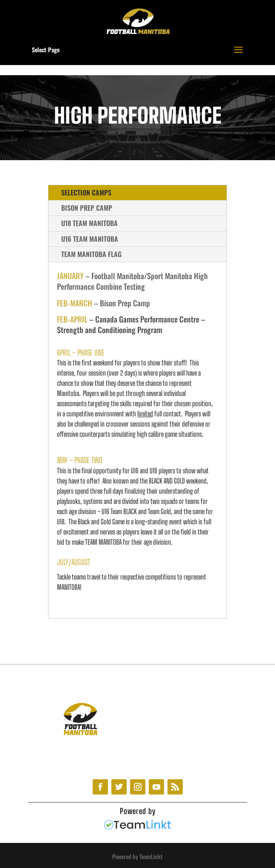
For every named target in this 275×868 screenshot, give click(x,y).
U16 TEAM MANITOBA (90, 239)
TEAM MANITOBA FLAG (91, 254)
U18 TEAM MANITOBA (89, 223)
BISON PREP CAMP (87, 208)
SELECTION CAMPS (86, 192)
